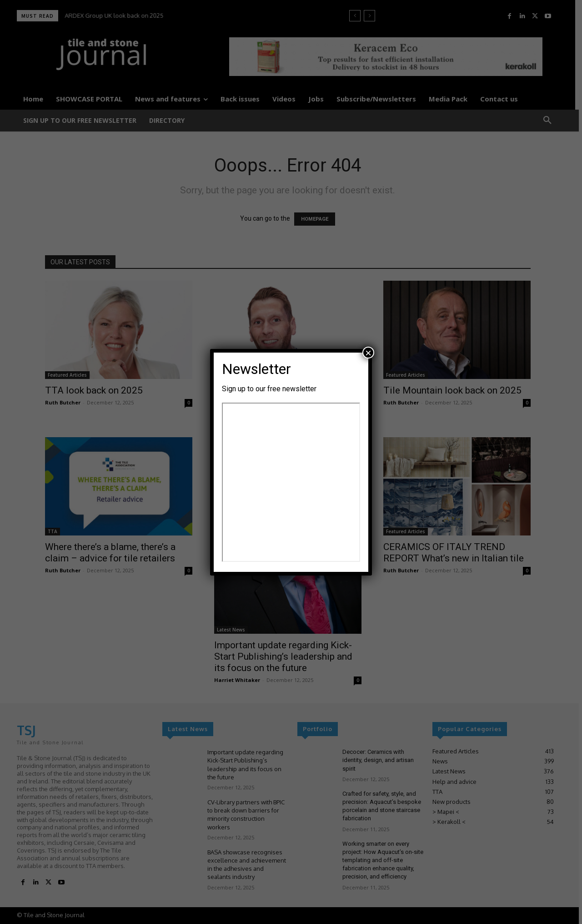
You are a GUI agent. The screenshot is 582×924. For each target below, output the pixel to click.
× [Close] (368, 353)
